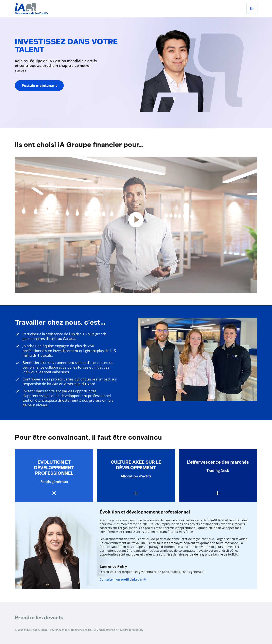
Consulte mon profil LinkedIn (123, 579)
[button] (54, 476)
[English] (252, 8)
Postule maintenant (39, 85)
